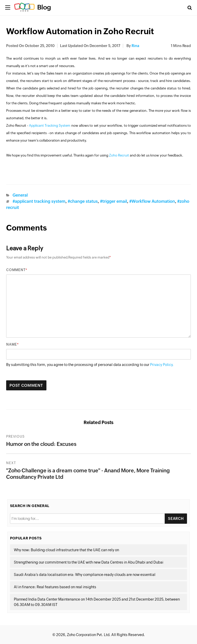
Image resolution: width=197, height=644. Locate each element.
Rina (135, 46)
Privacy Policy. (162, 365)
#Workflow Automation (152, 201)
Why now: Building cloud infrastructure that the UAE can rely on (66, 550)
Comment (16, 270)
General (20, 195)
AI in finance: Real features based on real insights (55, 587)
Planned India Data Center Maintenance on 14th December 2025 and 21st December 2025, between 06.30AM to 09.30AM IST (97, 602)
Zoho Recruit (119, 155)
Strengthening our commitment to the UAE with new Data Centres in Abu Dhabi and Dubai (89, 562)
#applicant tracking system (39, 201)
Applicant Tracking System (50, 126)
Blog (44, 7)
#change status (83, 201)
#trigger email (114, 201)
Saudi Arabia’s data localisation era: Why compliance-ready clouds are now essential (85, 575)
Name (12, 344)
